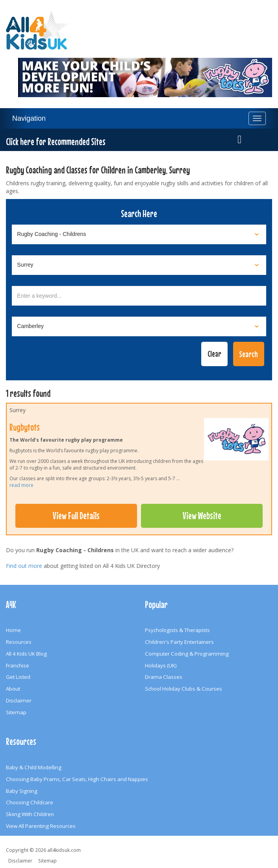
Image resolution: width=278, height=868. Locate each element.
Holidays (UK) (161, 665)
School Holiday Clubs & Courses (183, 689)
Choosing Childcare (30, 802)
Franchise (18, 665)
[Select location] (139, 265)
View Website (202, 516)
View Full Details (76, 516)
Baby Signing (22, 791)
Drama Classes (164, 677)
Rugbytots (25, 427)
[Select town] (139, 326)
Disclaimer (19, 700)
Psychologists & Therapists (177, 630)
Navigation (29, 118)
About (13, 689)
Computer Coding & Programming (187, 654)
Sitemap (16, 712)
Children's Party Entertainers (179, 642)
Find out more (24, 566)
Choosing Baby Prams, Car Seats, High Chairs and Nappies (77, 779)
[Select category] (139, 234)
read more (21, 485)
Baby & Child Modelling (34, 767)
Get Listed (18, 677)
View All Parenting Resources (41, 826)
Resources (19, 642)
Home (13, 630)
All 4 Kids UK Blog (26, 654)
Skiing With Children (30, 814)
